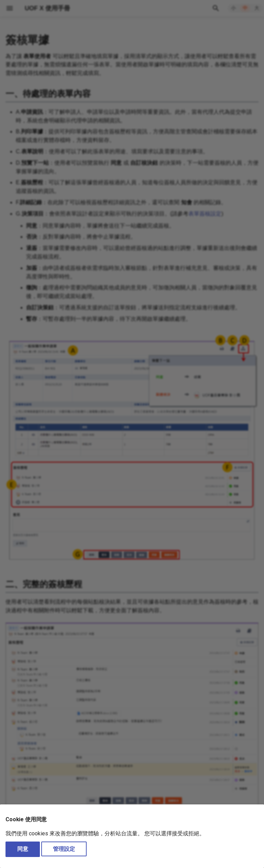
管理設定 (64, 849)
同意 (23, 849)
